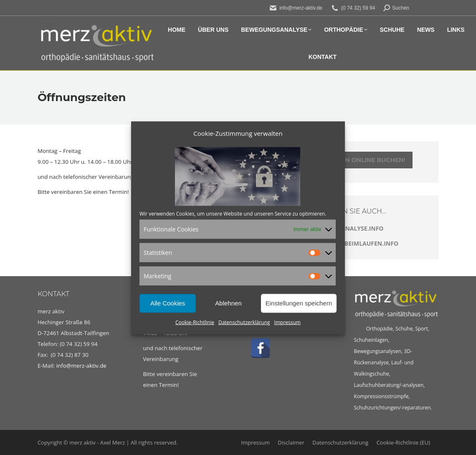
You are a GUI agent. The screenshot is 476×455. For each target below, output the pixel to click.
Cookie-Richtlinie (195, 322)
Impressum (287, 322)
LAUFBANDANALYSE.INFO (346, 228)
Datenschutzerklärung (244, 322)
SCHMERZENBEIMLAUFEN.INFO (354, 243)
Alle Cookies (168, 303)
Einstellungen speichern (299, 303)
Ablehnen (228, 303)
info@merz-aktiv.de (82, 366)
